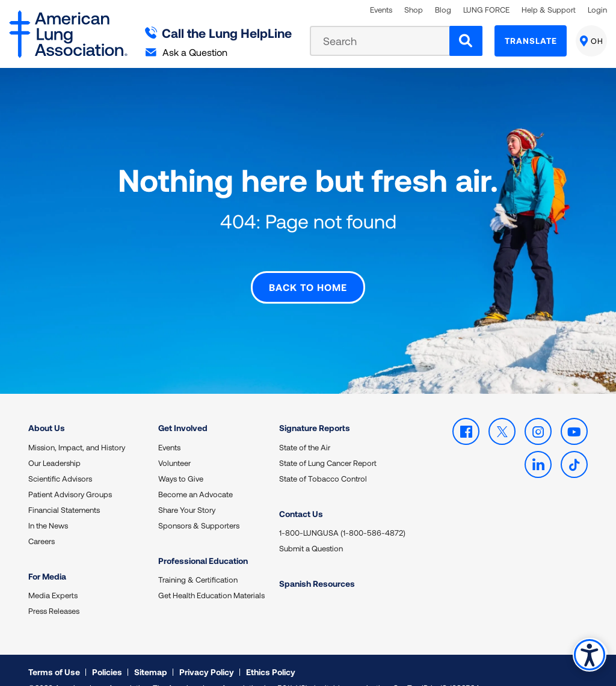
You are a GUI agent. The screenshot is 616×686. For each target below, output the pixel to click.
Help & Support (549, 10)
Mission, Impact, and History (77, 429)
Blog (443, 10)
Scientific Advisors (60, 460)
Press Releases (54, 592)
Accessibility (589, 654)
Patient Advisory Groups (70, 476)
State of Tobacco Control (323, 460)
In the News (48, 507)
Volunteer (174, 444)
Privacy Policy (207, 653)
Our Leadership (54, 444)
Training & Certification (198, 561)
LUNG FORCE (486, 10)
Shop (414, 10)
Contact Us (301, 495)
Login (597, 10)
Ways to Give (181, 460)
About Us (47, 409)
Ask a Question (186, 52)
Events (381, 10)
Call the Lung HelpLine (219, 33)
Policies (107, 653)
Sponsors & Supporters (199, 507)
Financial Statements (64, 491)
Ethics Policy (271, 653)
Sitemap (151, 653)
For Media (47, 558)
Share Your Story (187, 491)
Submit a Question (311, 530)
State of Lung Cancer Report (328, 444)
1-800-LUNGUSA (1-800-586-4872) (342, 514)
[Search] (466, 41)
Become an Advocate (196, 476)
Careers (42, 522)
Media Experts (53, 577)
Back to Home (308, 269)
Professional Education (203, 542)
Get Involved (183, 409)
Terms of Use (54, 653)
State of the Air (305, 429)
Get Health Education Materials (211, 577)
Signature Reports (315, 409)
